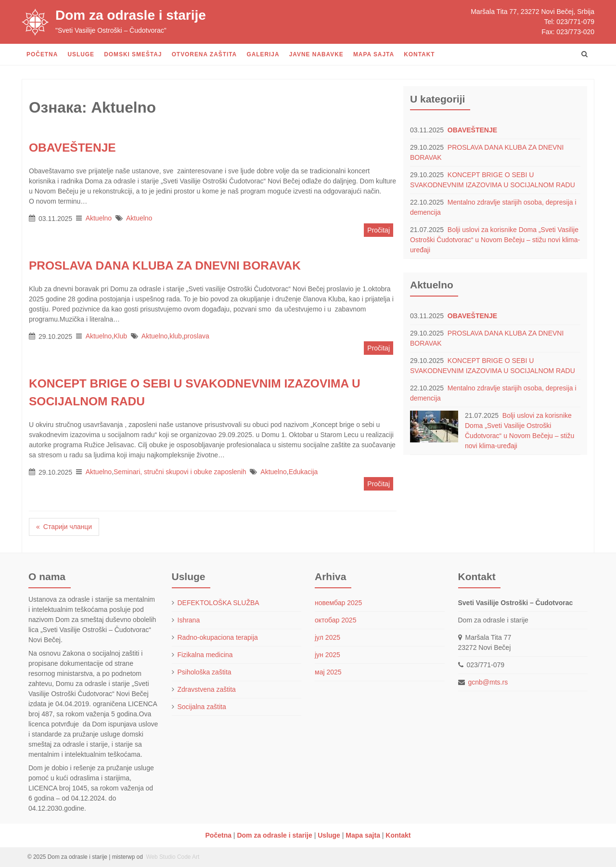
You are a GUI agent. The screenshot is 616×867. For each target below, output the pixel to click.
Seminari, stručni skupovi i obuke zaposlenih (180, 472)
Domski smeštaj (133, 54)
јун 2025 (327, 655)
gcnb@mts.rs (488, 682)
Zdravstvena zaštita (207, 689)
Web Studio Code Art (172, 857)
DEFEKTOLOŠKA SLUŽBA (218, 603)
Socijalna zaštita (202, 707)
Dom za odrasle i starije (131, 15)
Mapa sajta (374, 54)
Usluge (81, 54)
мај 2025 (328, 672)
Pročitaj (379, 230)
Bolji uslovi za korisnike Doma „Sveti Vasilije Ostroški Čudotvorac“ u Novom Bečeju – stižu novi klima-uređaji (495, 240)
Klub (120, 336)
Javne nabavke (316, 54)
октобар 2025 (335, 620)
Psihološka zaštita (205, 672)
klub (176, 336)
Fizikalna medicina (205, 655)
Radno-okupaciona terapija (218, 637)
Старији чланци (68, 527)
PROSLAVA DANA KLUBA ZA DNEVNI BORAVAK (165, 265)
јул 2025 (327, 637)
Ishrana (189, 620)
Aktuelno (99, 218)
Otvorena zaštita (205, 54)
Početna (42, 54)
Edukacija (303, 472)
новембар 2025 (338, 603)
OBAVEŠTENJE (472, 130)
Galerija (263, 54)
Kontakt (419, 54)
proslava (197, 336)
